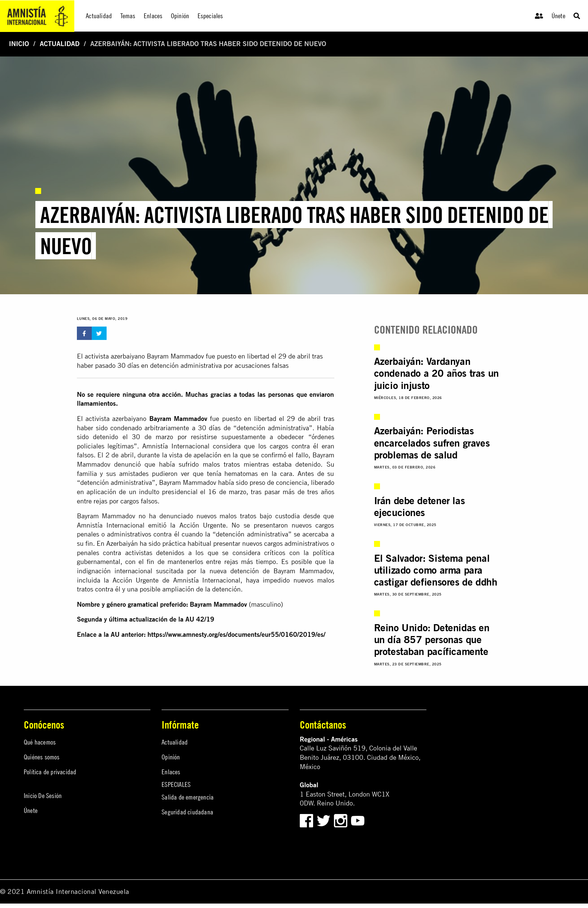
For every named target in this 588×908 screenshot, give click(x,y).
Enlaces (171, 772)
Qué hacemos (40, 742)
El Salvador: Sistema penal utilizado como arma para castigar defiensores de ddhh (436, 570)
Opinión (171, 757)
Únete (558, 16)
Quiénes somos (42, 757)
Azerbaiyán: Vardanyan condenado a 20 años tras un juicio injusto (436, 373)
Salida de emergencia (188, 797)
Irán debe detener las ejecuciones (420, 506)
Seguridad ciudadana (187, 812)
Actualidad (60, 44)
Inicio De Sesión (43, 796)
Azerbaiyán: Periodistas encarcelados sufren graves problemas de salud (432, 443)
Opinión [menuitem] (180, 16)
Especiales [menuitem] (210, 16)
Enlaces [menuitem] (153, 16)
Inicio (19, 44)
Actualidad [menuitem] (99, 16)
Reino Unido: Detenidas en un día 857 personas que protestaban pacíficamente (432, 640)
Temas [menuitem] (128, 16)
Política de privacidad (50, 772)
